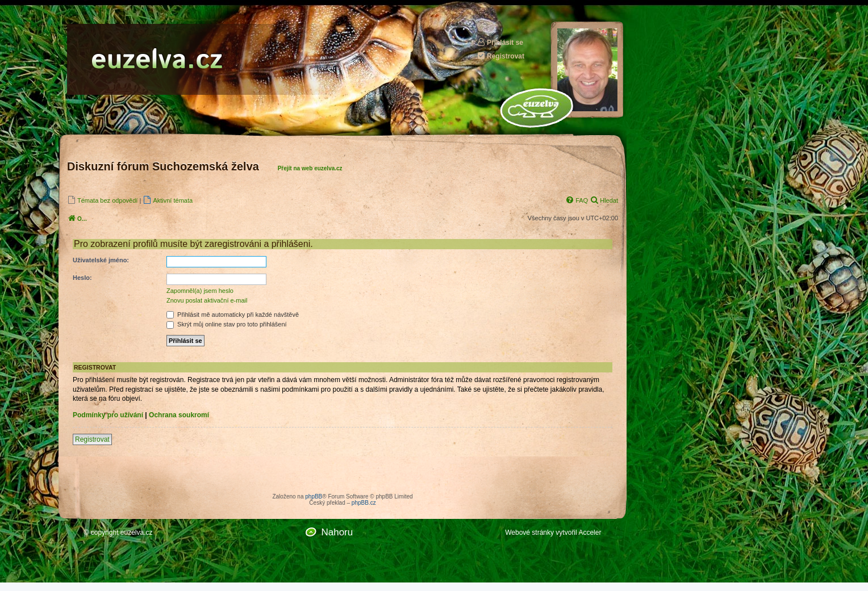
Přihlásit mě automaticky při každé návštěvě (233, 315)
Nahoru (337, 532)
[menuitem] (102, 200)
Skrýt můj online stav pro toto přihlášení (227, 324)
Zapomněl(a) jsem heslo (200, 291)
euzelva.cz (137, 533)
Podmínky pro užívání (108, 415)
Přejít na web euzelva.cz (310, 168)
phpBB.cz (364, 503)
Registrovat (500, 56)
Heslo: (82, 278)
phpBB (314, 496)
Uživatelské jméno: (101, 260)
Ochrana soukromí (179, 415)
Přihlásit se (500, 42)
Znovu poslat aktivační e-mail (207, 300)
